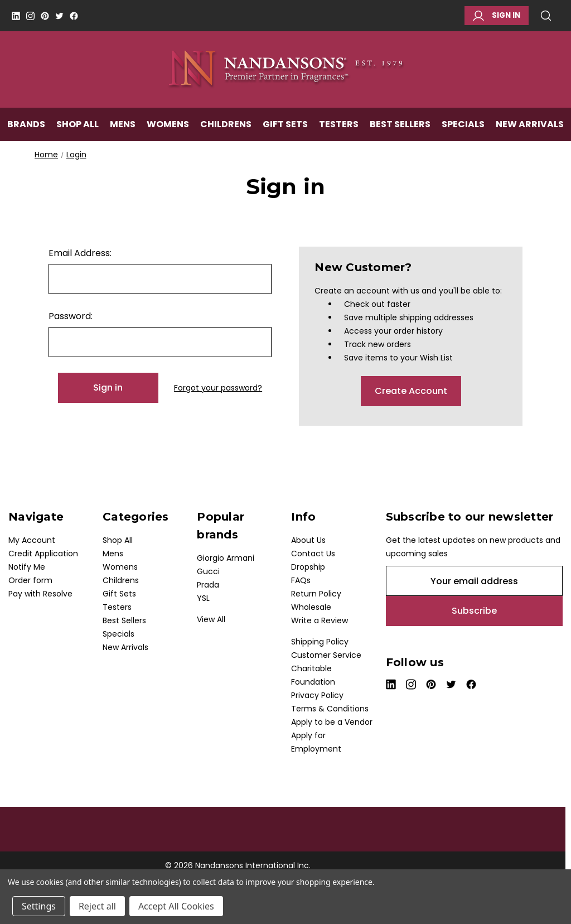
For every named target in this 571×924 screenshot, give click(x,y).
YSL (203, 598)
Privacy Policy (317, 695)
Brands (26, 126)
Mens (123, 126)
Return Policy (316, 594)
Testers (339, 126)
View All (211, 619)
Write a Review (320, 620)
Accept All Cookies (176, 906)
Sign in (497, 16)
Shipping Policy (320, 642)
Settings (39, 906)
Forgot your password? (218, 388)
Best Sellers (400, 126)
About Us (308, 540)
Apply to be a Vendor (332, 722)
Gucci (208, 571)
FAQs (301, 580)
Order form (30, 580)
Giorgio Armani (226, 558)
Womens (168, 126)
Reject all (97, 906)
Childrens (226, 126)
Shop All (78, 126)
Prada (208, 585)
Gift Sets (285, 126)
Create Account (411, 391)
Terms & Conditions (330, 709)
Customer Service (326, 655)
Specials (463, 126)
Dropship (308, 567)
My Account (32, 540)
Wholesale (311, 607)
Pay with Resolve (40, 594)
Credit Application (43, 554)
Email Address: (80, 253)
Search (546, 16)
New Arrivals (530, 126)
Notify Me (27, 567)
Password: (71, 316)
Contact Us (313, 554)
